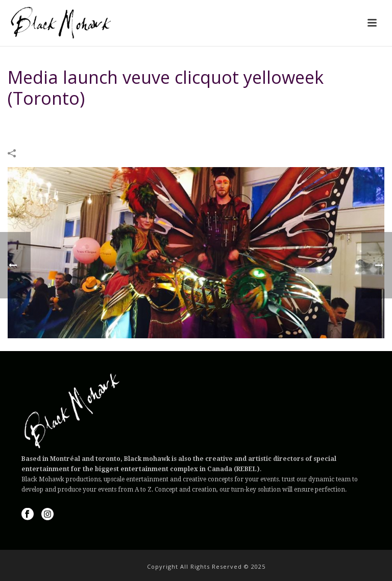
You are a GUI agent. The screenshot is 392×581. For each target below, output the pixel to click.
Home (149, 124)
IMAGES (176, 124)
